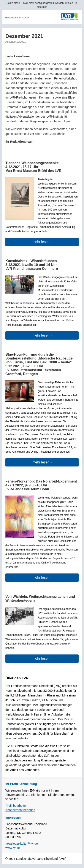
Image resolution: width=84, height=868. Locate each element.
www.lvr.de (13, 848)
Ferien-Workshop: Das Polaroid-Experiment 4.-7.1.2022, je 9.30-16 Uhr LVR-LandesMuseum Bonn (41, 485)
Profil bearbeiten (16, 806)
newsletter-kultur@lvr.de (22, 844)
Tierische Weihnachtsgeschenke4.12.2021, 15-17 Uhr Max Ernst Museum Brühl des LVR (33, 167)
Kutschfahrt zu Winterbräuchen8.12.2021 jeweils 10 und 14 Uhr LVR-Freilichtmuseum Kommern (32, 265)
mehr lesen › (42, 242)
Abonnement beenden (20, 810)
